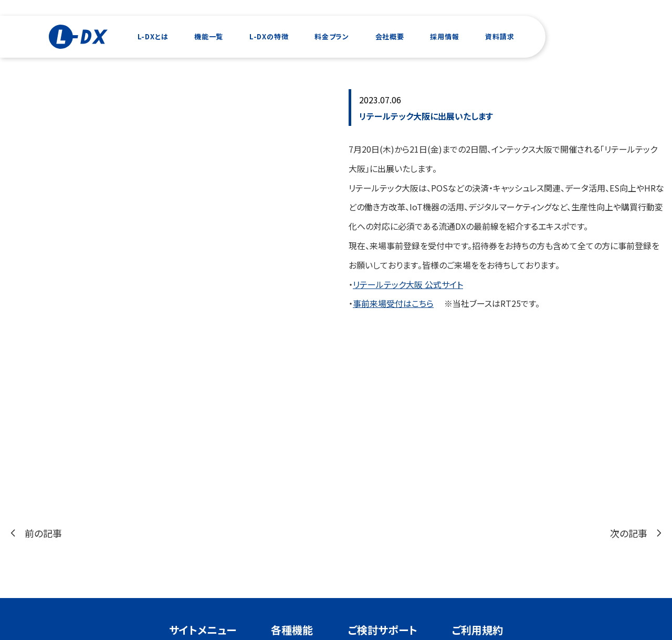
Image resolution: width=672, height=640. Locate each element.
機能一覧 (209, 36)
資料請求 (500, 36)
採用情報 (444, 36)
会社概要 (390, 36)
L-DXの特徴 (269, 36)
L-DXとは (153, 36)
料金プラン (332, 36)
